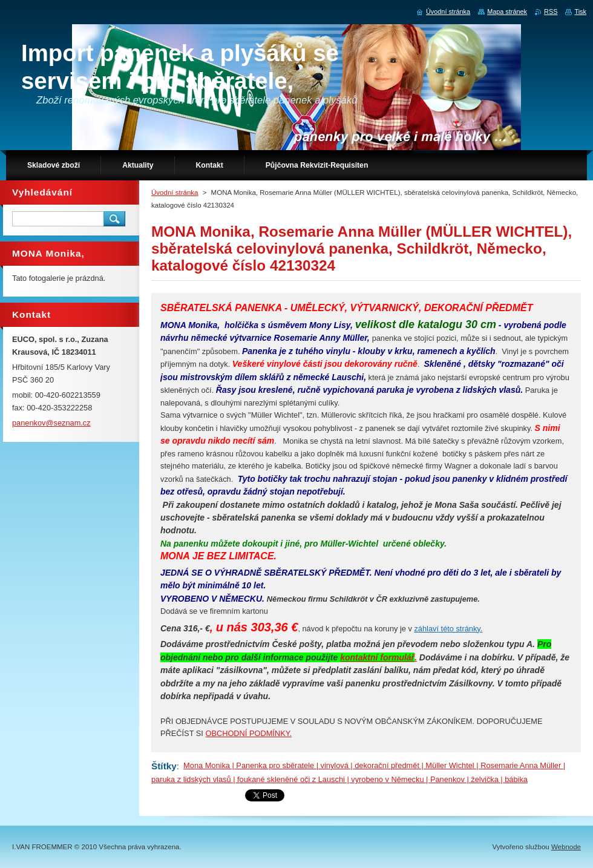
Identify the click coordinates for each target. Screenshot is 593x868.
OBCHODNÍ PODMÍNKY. (248, 733)
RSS (551, 12)
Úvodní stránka (175, 192)
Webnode (566, 847)
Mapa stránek (507, 12)
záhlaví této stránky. (448, 629)
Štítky (164, 766)
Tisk (580, 12)
